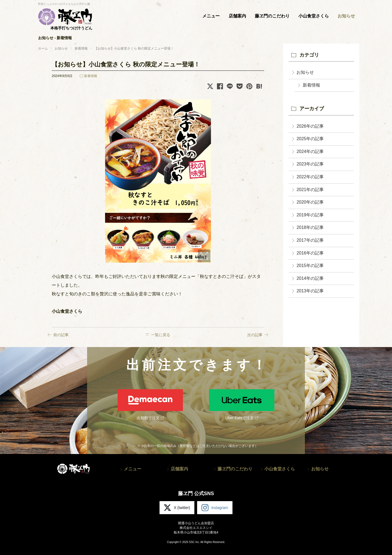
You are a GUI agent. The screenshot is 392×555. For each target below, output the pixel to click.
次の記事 (255, 335)
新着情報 (91, 76)
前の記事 (61, 335)
